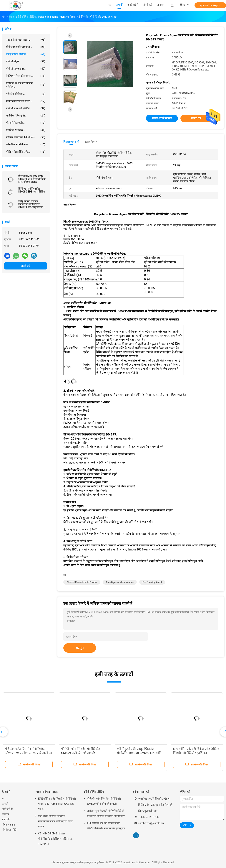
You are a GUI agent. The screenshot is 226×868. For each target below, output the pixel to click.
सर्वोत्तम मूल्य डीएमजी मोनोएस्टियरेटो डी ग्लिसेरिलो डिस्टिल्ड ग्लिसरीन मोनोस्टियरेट (106, 813)
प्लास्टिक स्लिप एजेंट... (26, 116)
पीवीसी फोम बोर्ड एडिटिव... (26, 108)
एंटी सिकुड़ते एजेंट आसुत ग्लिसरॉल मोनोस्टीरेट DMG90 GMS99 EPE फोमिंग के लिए (140, 753)
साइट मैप (6, 819)
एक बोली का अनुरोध (210, 5)
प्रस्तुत (80, 648)
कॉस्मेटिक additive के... (26, 144)
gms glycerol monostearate (120, 582)
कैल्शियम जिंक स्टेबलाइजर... (26, 76)
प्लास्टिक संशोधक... (26, 130)
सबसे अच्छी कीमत (162, 118)
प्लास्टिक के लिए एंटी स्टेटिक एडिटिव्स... (26, 85)
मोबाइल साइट (8, 825)
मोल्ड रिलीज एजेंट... (26, 123)
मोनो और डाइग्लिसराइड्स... (26, 47)
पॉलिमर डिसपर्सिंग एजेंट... (26, 152)
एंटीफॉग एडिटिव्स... (26, 94)
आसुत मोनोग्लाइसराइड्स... (26, 40)
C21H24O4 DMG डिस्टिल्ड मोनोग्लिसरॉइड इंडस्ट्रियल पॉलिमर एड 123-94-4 (55, 839)
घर (3, 799)
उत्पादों (5, 804)
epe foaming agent (152, 582)
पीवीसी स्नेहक (26, 61)
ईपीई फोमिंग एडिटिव (94, 792)
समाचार (6, 814)
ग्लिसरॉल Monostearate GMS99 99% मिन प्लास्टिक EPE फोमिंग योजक (32, 179)
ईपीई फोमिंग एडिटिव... (26, 54)
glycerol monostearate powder (82, 582)
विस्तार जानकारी (71, 142)
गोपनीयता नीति (9, 830)
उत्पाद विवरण (91, 142)
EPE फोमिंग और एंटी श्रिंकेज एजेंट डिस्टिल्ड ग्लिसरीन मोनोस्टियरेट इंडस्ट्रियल (106, 826)
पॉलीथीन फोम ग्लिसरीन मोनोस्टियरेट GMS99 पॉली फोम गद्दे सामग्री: (104, 801)
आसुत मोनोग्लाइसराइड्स (47, 792)
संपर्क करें (26, 266)
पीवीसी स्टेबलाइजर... (26, 69)
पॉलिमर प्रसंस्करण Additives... (26, 137)
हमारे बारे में (7, 809)
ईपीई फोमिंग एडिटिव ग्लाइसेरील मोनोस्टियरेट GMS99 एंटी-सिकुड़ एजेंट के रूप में (32, 204)
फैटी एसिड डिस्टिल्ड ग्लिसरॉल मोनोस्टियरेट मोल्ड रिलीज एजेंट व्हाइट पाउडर (56, 821)
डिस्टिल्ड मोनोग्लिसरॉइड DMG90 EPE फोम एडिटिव (32, 190)
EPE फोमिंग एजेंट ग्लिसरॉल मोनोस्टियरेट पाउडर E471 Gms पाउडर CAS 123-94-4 (57, 804)
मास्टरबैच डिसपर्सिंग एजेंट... (26, 101)
